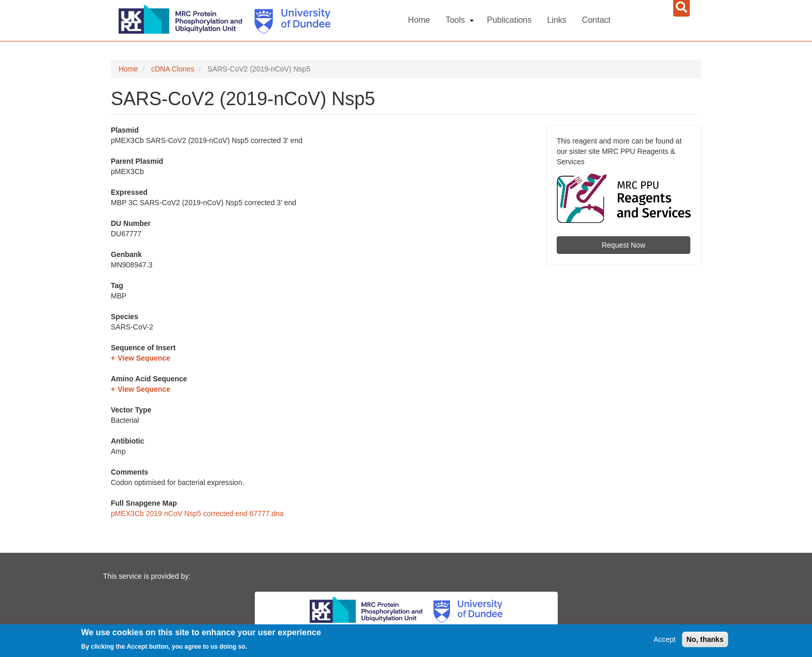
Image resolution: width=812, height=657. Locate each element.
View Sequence (144, 358)
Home (419, 20)
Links (557, 20)
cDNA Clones (173, 69)
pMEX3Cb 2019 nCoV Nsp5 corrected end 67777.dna (197, 513)
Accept (665, 639)
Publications (509, 20)
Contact (596, 20)
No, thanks (705, 639)
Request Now (624, 245)
